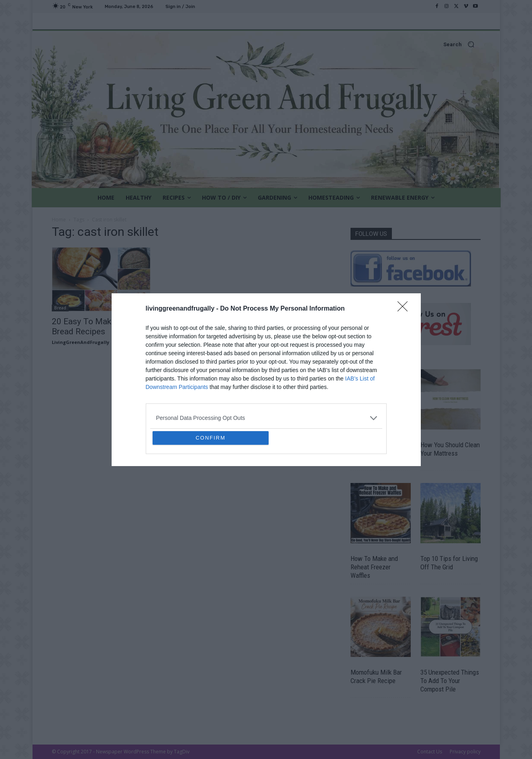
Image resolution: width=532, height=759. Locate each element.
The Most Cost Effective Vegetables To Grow (379, 453)
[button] (266, 44)
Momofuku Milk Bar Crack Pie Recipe (376, 676)
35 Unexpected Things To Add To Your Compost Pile (450, 681)
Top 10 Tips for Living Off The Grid (449, 563)
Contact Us (430, 752)
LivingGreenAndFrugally (81, 342)
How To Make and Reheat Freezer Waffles (374, 567)
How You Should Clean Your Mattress (450, 449)
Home (59, 220)
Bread (60, 308)
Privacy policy (465, 752)
